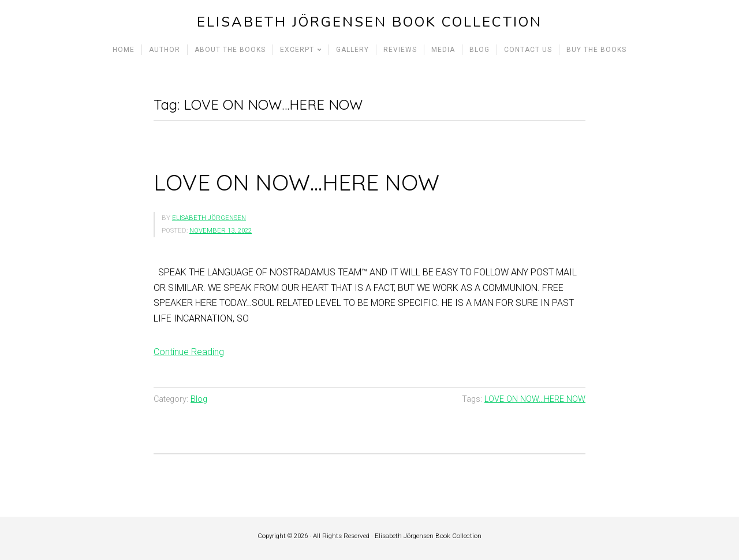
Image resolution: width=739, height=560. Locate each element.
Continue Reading (189, 352)
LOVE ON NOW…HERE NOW (296, 182)
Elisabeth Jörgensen (209, 218)
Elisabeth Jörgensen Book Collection (369, 22)
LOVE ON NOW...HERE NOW (535, 399)
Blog (199, 399)
